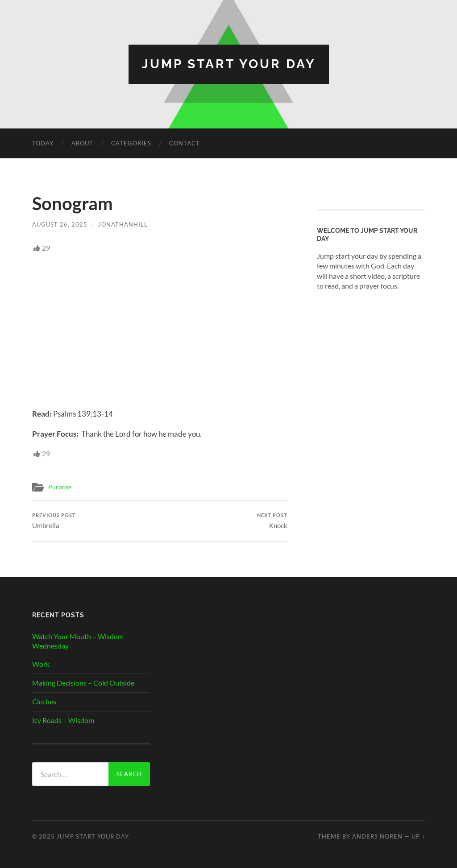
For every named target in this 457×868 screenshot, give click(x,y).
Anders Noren (377, 836)
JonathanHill (123, 224)
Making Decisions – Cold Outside (83, 683)
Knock (272, 521)
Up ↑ (418, 836)
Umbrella (54, 521)
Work (41, 664)
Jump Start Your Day (229, 64)
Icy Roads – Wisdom (63, 720)
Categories (131, 143)
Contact (185, 143)
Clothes (44, 701)
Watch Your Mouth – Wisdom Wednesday (78, 641)
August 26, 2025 (60, 224)
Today (43, 143)
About (82, 143)
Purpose (60, 487)
